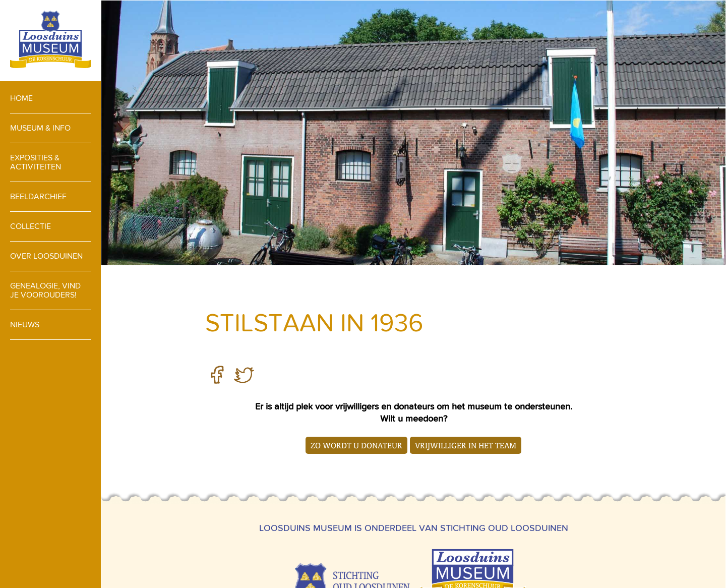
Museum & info (40, 128)
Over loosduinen (46, 256)
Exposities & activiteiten (36, 162)
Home (21, 98)
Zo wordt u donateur (356, 445)
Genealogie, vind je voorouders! (45, 290)
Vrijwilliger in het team (466, 445)
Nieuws (25, 325)
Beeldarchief (38, 196)
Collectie (31, 226)
